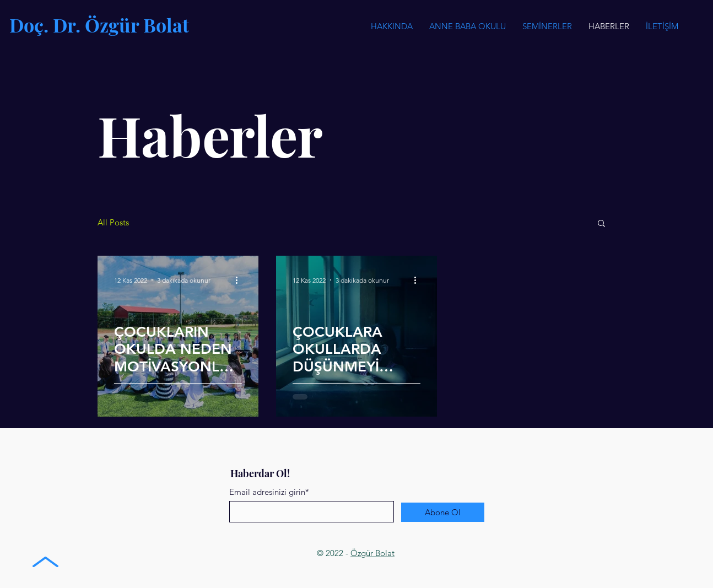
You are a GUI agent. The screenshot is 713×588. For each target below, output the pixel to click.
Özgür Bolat (372, 553)
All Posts (113, 223)
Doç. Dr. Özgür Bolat (99, 25)
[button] (547, 26)
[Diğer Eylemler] (240, 280)
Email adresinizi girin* (269, 492)
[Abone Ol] (443, 512)
